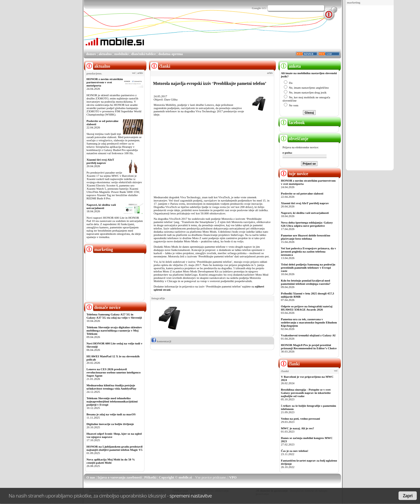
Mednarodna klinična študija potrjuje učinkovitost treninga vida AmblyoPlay (111, 387)
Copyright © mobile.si (175, 477)
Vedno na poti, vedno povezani (300, 419)
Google (256, 8)
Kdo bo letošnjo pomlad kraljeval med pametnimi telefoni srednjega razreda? (306, 282)
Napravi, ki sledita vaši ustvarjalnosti (101, 206)
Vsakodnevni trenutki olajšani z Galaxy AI (308, 335)
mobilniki (121, 54)
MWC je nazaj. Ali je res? (297, 428)
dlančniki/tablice (143, 54)
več (134, 73)
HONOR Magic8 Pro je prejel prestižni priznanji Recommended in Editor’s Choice (309, 347)
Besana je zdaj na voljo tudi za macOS (111, 414)
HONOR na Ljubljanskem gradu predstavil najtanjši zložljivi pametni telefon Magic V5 (115, 448)
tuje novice (294, 174)
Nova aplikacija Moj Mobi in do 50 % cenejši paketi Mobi (111, 461)
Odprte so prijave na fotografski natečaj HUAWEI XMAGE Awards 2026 (307, 308)
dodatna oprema (170, 54)
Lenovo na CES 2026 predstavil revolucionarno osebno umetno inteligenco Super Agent (113, 372)
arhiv (140, 73)
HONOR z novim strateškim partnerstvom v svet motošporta (105, 82)
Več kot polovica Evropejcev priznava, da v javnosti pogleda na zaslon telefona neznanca (308, 251)
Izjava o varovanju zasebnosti (120, 477)
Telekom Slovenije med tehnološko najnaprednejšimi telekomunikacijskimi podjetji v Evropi (112, 401)
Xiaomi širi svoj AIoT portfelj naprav (100, 161)
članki (290, 364)
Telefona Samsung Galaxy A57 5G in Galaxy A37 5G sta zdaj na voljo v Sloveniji (114, 316)
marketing (354, 2)
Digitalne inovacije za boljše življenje (110, 424)
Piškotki (150, 477)
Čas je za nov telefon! (295, 451)
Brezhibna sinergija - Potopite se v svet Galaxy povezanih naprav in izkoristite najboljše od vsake (306, 393)
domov (91, 54)
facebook (292, 123)
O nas (91, 477)
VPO (233, 477)
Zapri (408, 496)
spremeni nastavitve (191, 496)
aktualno (105, 54)
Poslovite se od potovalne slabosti (302, 193)
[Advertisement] (370, 88)
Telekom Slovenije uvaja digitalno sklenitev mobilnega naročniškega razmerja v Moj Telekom (114, 330)
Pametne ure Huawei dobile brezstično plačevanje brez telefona (306, 237)
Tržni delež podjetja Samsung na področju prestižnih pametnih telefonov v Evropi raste (308, 268)
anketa (290, 66)
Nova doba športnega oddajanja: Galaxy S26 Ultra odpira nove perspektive (307, 224)
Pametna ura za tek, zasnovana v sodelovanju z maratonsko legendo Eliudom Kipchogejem (309, 322)
